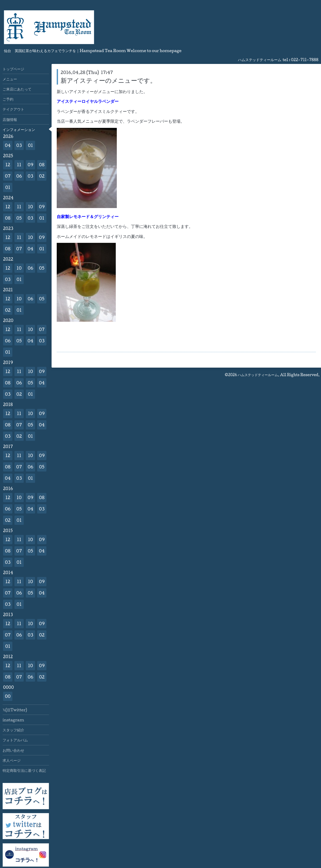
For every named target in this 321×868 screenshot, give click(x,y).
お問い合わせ (13, 750)
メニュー (10, 79)
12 (8, 165)
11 (19, 165)
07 (8, 176)
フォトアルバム (15, 740)
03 (19, 145)
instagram (13, 720)
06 (19, 176)
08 (42, 165)
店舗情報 (10, 119)
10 (30, 207)
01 (30, 145)
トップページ (13, 69)
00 (8, 696)
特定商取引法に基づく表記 (24, 770)
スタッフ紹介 (13, 730)
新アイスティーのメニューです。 (108, 80)
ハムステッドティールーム (258, 375)
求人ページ (12, 760)
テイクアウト (13, 109)
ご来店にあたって (17, 89)
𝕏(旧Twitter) (15, 710)
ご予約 (8, 99)
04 (8, 145)
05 (19, 218)
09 (30, 165)
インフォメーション (19, 129)
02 (42, 176)
